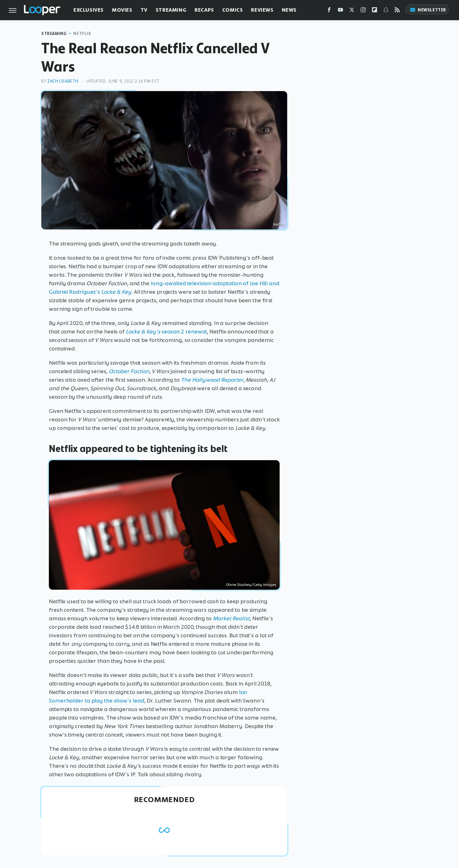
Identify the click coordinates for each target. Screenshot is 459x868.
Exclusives (89, 10)
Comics (233, 10)
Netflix (82, 34)
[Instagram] (363, 11)
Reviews (262, 10)
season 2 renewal (166, 332)
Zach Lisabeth (63, 81)
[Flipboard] (375, 11)
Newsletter (428, 10)
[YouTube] (340, 11)
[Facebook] (329, 11)
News (289, 10)
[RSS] (397, 11)
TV (144, 10)
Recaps (204, 10)
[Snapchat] (386, 11)
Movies (122, 10)
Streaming (171, 10)
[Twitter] (352, 11)
